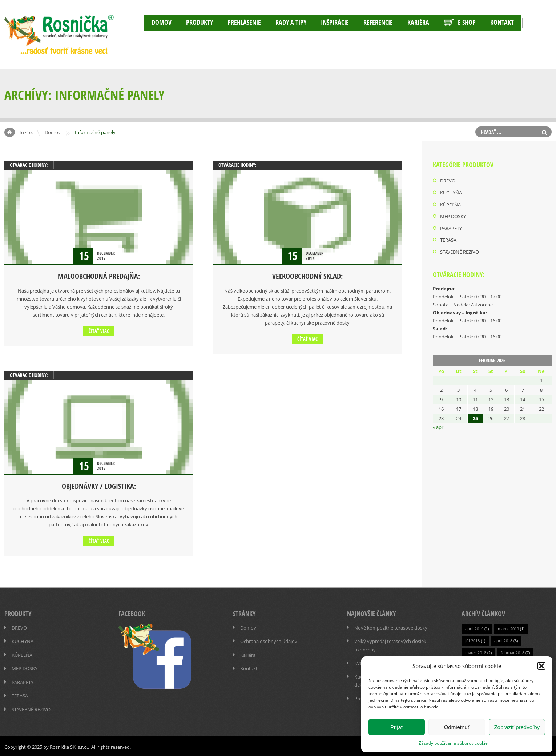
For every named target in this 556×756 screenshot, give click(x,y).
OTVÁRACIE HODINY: (29, 165)
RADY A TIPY (291, 22)
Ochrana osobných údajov (269, 640)
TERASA (448, 239)
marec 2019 (508, 628)
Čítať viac (99, 331)
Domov (162, 22)
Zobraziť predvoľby (517, 727)
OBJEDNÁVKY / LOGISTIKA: (99, 486)
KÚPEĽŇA (450, 204)
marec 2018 (476, 652)
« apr (438, 426)
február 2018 (513, 652)
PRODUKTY (200, 22)
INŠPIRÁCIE (335, 22)
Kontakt (502, 22)
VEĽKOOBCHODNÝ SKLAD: (307, 276)
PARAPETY (451, 227)
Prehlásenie (244, 22)
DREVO (448, 181)
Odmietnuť (457, 727)
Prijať (397, 727)
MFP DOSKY (453, 216)
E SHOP (460, 22)
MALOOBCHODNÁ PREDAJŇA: (99, 276)
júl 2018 (472, 640)
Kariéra (418, 22)
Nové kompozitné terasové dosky (391, 627)
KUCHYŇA (451, 192)
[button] (541, 666)
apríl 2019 (474, 628)
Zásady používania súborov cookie (453, 743)
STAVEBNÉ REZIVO (460, 250)
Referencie (378, 22)
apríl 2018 (503, 640)
